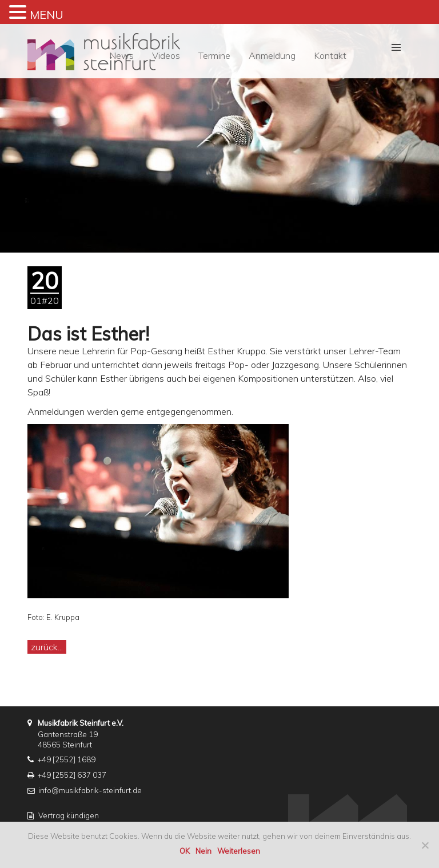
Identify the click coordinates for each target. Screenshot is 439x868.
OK (185, 851)
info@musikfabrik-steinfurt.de (90, 790)
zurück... (47, 647)
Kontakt (330, 55)
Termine (214, 55)
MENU (47, 15)
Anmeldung (272, 55)
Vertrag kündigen (69, 815)
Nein (203, 851)
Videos (166, 55)
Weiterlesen (239, 851)
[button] (396, 47)
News (121, 55)
